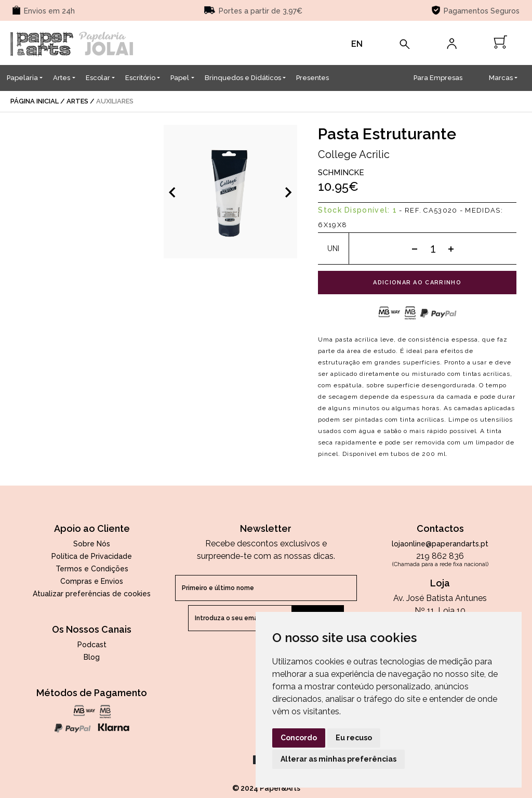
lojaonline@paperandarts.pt (440, 544)
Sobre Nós (92, 544)
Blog (92, 657)
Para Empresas (438, 78)
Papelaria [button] (22, 78)
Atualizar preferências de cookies (92, 594)
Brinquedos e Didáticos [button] (243, 78)
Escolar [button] (98, 78)
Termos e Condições (92, 569)
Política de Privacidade (92, 556)
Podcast (92, 645)
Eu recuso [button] (354, 738)
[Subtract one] (415, 248)
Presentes (312, 78)
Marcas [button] (501, 78)
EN (357, 44)
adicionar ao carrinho (417, 283)
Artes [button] (62, 78)
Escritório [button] (140, 78)
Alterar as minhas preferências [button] (338, 759)
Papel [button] (180, 78)
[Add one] (451, 248)
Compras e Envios (92, 581)
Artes (77, 101)
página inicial (35, 101)
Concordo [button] (299, 738)
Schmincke (341, 173)
